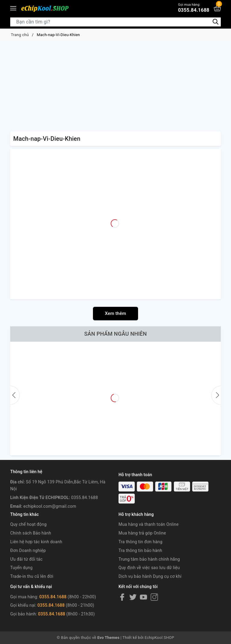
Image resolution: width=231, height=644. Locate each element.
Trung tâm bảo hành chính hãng (149, 559)
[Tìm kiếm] (216, 22)
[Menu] (13, 8)
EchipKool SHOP (160, 638)
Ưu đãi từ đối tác (26, 559)
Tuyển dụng (21, 568)
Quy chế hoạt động (28, 524)
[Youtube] (143, 597)
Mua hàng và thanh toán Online (149, 524)
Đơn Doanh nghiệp (28, 550)
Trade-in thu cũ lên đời (32, 576)
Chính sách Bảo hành (31, 533)
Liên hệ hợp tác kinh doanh (36, 542)
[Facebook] (122, 597)
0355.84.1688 (194, 8)
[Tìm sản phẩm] (115, 22)
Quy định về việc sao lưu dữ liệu (149, 568)
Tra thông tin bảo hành (140, 550)
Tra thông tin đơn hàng (140, 542)
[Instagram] (154, 597)
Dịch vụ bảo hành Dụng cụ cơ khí (150, 576)
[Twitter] (133, 597)
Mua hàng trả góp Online (142, 533)
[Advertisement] (115, 86)
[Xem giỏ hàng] (217, 8)
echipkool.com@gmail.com (50, 506)
